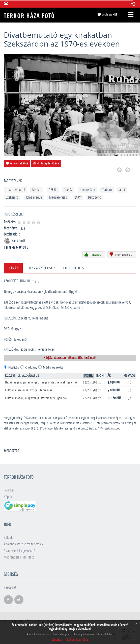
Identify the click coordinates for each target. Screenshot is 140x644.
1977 (78, 197)
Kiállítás (14, 368)
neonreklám (87, 190)
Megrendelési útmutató (19, 557)
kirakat (37, 190)
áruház (68, 190)
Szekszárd (12, 197)
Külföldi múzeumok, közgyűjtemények (29, 390)
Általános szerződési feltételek (23, 544)
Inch (100, 376)
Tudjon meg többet (78, 640)
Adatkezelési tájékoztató (19, 551)
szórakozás (28, 349)
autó (122, 190)
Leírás (13, 268)
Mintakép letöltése (46, 163)
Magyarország (58, 197)
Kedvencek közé (17, 163)
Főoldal (9, 490)
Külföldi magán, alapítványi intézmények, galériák (36, 398)
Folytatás (56, 640)
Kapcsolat (10, 587)
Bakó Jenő (95, 197)
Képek (8, 497)
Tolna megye (34, 197)
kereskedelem (47, 349)
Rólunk (8, 538)
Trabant (107, 190)
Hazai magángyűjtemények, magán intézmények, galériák (41, 382)
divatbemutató (15, 190)
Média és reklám (54, 368)
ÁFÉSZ (53, 190)
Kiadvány (31, 368)
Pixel (89, 376)
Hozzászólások (41, 268)
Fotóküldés (74, 268)
